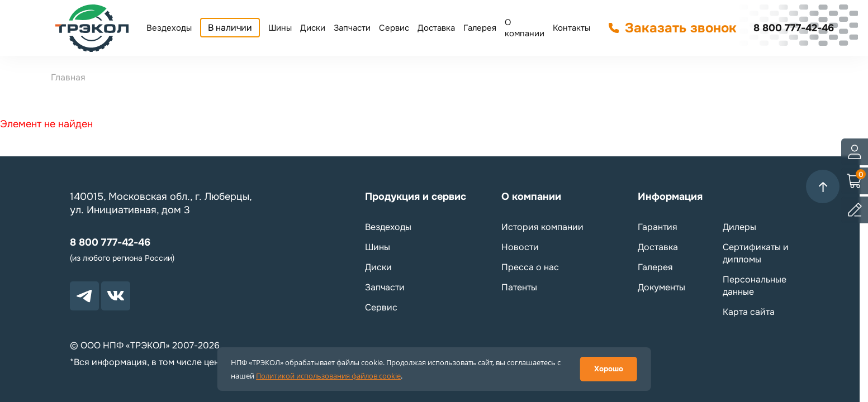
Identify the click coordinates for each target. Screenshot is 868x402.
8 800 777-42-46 (794, 28)
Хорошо (609, 369)
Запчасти (352, 28)
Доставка (436, 28)
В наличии (230, 28)
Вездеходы (169, 28)
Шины (280, 28)
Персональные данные (755, 286)
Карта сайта (749, 312)
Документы (661, 287)
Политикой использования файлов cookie (328, 376)
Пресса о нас (530, 267)
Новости (520, 247)
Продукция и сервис (416, 197)
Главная (68, 77)
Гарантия (658, 227)
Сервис (394, 28)
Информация (670, 197)
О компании (525, 28)
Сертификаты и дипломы (756, 253)
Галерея (480, 28)
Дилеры (739, 227)
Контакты (571, 28)
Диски (313, 28)
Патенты (519, 287)
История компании (542, 227)
